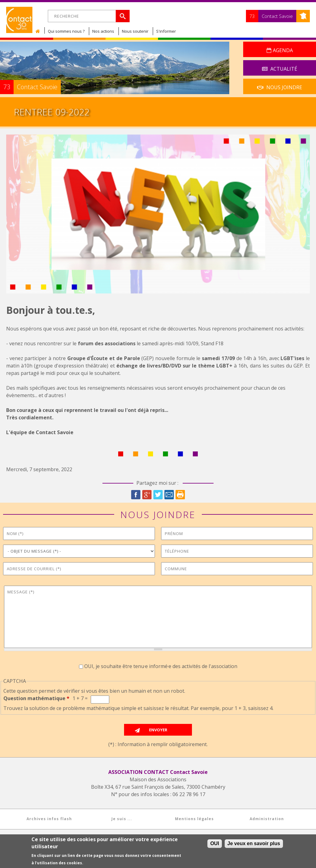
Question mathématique (36, 698)
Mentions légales (194, 819)
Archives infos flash (49, 819)
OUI (214, 844)
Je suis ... (122, 819)
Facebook (136, 495)
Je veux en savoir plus (254, 844)
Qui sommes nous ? (66, 31)
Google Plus (147, 495)
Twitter (158, 495)
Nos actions (103, 31)
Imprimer (180, 495)
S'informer (166, 31)
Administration (267, 819)
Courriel (169, 495)
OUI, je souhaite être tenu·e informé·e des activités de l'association (161, 666)
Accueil (39, 31)
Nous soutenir (135, 31)
